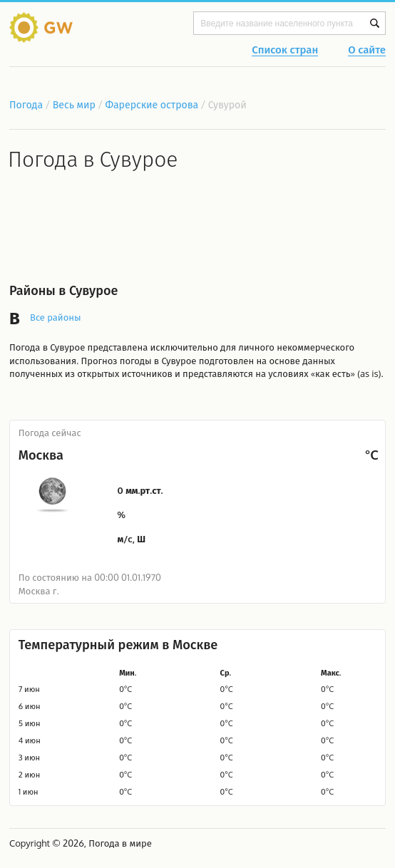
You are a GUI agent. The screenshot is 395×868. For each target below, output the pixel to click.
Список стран (285, 51)
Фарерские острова (153, 104)
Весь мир (74, 104)
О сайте (367, 51)
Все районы (56, 317)
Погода (26, 104)
